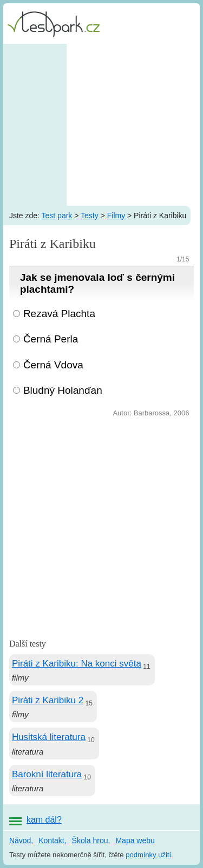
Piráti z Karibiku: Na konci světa (77, 664)
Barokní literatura (47, 774)
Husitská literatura (49, 737)
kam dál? (44, 820)
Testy (90, 216)
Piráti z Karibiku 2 (48, 700)
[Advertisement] (101, 125)
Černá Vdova (53, 365)
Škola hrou (90, 840)
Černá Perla (51, 339)
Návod (20, 840)
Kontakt (51, 840)
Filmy (116, 216)
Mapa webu (135, 840)
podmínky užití (148, 855)
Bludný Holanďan (63, 390)
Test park (57, 216)
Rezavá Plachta (59, 314)
